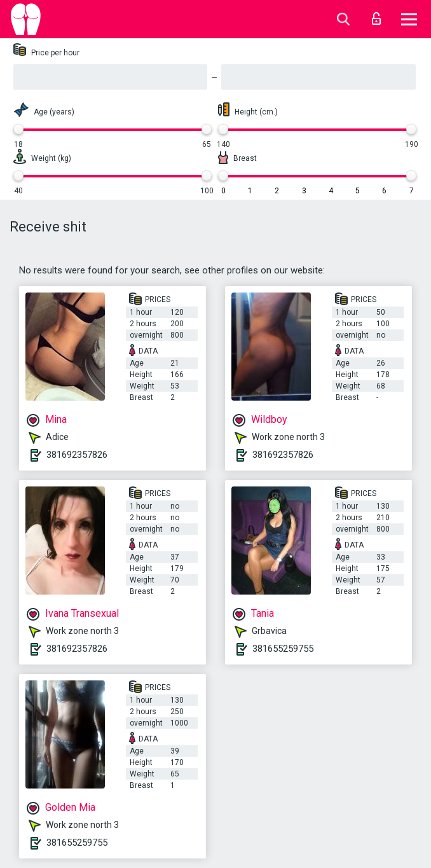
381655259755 (283, 649)
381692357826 (77, 455)
